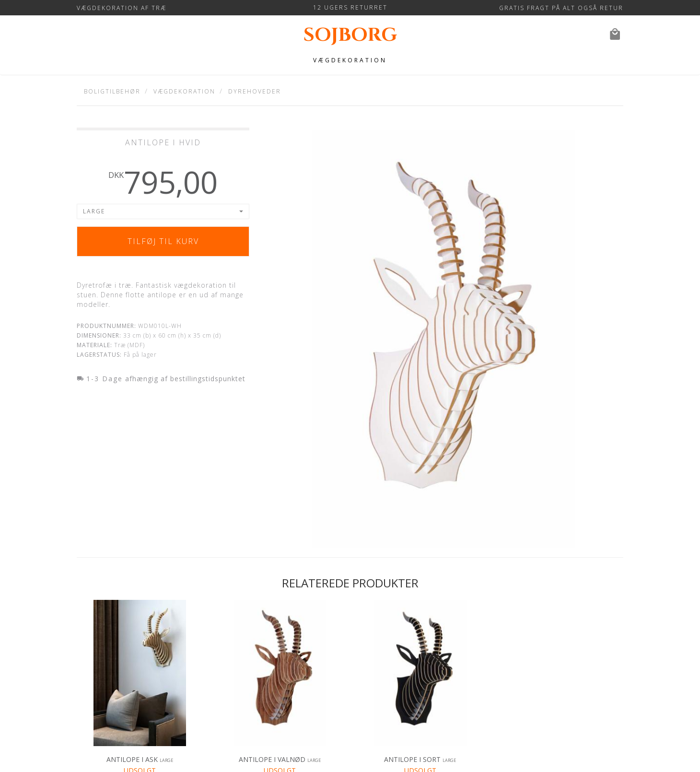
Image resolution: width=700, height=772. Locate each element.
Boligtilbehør (112, 91)
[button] (163, 211)
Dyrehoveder (255, 91)
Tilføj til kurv (163, 241)
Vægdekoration (350, 60)
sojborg (350, 35)
